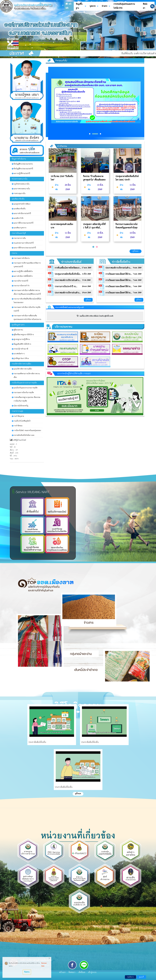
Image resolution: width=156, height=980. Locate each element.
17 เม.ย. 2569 (86, 268)
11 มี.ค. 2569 (68, 235)
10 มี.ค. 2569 (100, 235)
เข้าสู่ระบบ (92, 973)
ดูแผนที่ (141, 977)
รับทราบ (27, 972)
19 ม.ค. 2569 (86, 293)
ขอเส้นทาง (130, 977)
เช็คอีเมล (82, 973)
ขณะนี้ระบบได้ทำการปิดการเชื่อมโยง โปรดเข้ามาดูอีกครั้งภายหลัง (95, 316)
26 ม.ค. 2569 (86, 287)
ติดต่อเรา (72, 973)
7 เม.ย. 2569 (137, 274)
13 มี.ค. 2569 (100, 187)
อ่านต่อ (55, 187)
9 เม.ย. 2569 (137, 268)
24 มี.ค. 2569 (68, 187)
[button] (152, 6)
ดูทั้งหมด (135, 251)
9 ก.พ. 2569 (86, 280)
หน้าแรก (62, 972)
